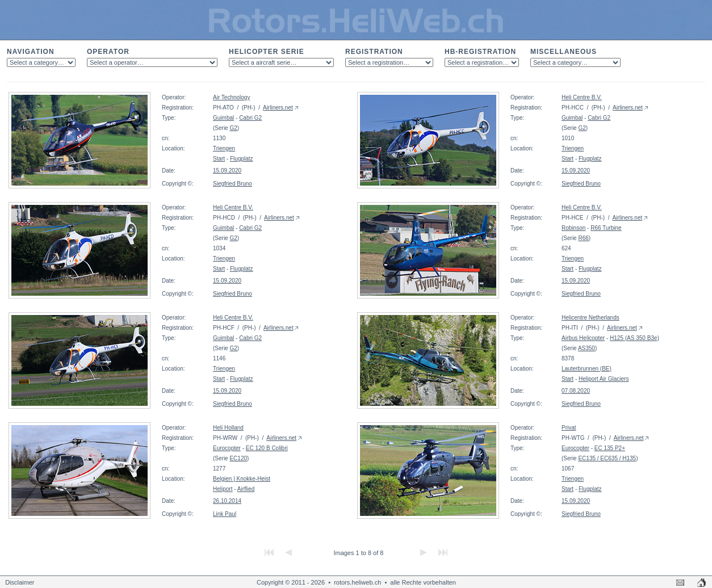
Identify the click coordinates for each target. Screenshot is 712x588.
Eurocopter (227, 448)
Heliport (223, 489)
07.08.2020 (576, 391)
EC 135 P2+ (610, 448)
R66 (583, 238)
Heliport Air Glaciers (604, 379)
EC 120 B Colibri (267, 448)
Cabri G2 (250, 118)
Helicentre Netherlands (590, 318)
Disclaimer (20, 582)
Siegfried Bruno (233, 184)
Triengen (224, 148)
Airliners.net (278, 108)
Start (219, 159)
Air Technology (231, 97)
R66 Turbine (606, 228)
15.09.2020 (227, 171)
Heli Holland (228, 428)
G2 (233, 128)
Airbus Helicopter (583, 338)
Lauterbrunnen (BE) (587, 369)
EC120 (238, 458)
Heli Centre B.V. (582, 97)
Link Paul (225, 514)
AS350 (587, 348)
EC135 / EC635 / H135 (607, 458)
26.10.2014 (227, 501)
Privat (569, 428)
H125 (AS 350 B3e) (634, 338)
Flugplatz (242, 159)
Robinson (573, 228)
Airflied (246, 489)
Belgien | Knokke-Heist (242, 479)
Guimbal (223, 118)
